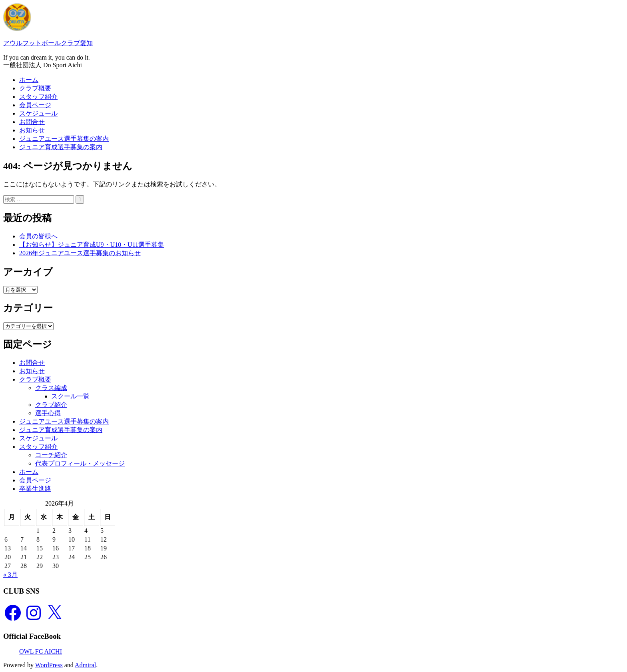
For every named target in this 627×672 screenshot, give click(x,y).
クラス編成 (51, 388)
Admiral (85, 665)
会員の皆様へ (38, 236)
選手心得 (48, 413)
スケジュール (38, 113)
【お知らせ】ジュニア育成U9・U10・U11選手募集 (92, 245)
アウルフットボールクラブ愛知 (48, 43)
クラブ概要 (35, 88)
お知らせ (32, 130)
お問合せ (32, 122)
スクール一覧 (70, 396)
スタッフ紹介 (38, 97)
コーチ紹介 (51, 455)
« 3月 (10, 575)
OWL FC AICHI (41, 651)
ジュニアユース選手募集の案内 (64, 139)
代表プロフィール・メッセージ (80, 463)
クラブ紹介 (51, 405)
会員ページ (35, 105)
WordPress (49, 665)
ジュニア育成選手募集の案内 (61, 147)
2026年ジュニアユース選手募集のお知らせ (80, 253)
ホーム (29, 80)
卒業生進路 (35, 489)
